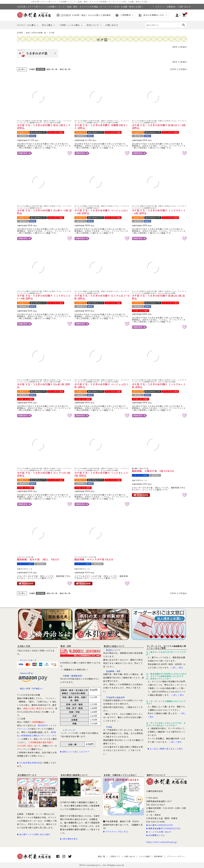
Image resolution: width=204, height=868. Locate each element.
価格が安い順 (52, 69)
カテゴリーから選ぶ (26, 25)
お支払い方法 (24, 646)
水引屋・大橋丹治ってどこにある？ (120, 775)
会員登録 (170, 7)
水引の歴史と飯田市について (74, 775)
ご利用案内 (123, 15)
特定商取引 (159, 856)
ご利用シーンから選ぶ (69, 25)
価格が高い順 (65, 69)
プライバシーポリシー (176, 856)
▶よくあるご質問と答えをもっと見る (165, 749)
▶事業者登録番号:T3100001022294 (163, 828)
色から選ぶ (47, 25)
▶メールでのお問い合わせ (159, 832)
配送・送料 (66, 646)
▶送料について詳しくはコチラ (75, 752)
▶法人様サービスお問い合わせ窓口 (34, 834)
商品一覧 (102, 856)
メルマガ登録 (144, 856)
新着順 (32, 69)
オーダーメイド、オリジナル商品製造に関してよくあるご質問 (166, 647)
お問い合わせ (183, 7)
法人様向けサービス (27, 775)
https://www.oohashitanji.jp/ (162, 842)
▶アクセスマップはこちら (116, 832)
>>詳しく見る (177, 668)
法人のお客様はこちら (151, 15)
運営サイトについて (156, 775)
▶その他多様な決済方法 (28, 763)
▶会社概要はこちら (156, 835)
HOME (20, 33)
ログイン (158, 7)
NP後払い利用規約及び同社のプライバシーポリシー (37, 736)
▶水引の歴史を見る (69, 839)
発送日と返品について (114, 646)
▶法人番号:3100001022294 (159, 825)
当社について (93, 25)
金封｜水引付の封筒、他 (36, 33)
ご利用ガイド (115, 856)
